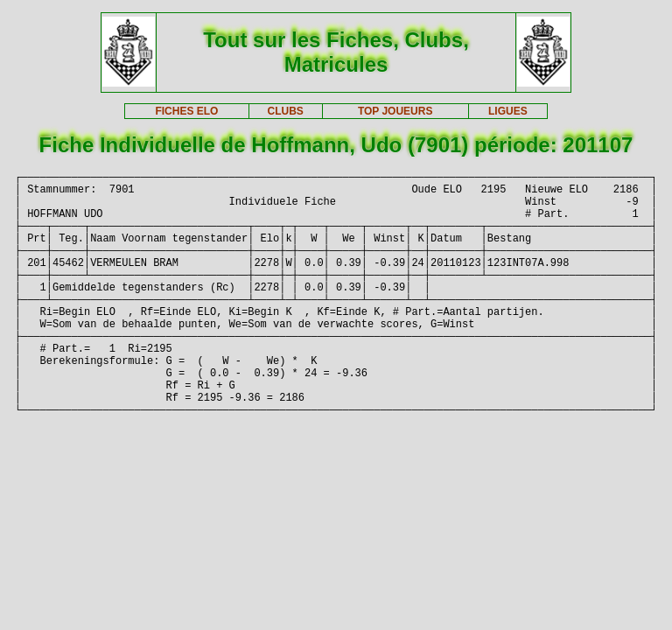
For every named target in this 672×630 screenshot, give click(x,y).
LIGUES (508, 111)
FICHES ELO (186, 111)
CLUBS (285, 111)
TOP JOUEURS (395, 111)
